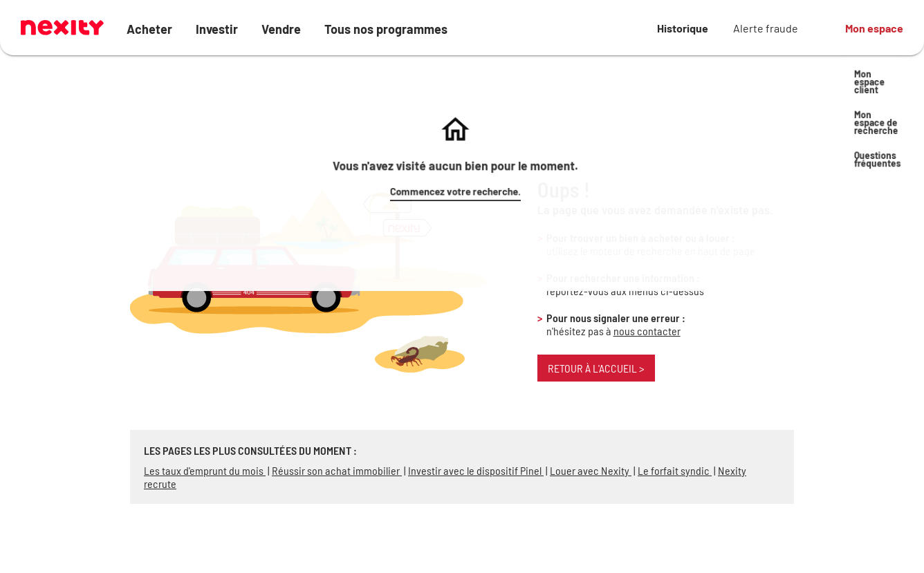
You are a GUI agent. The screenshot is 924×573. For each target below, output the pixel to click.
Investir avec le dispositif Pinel (476, 470)
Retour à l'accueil (596, 368)
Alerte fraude (766, 28)
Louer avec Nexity (591, 470)
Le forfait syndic (675, 470)
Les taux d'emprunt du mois (205, 470)
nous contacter (647, 331)
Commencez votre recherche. (677, 84)
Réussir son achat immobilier (337, 470)
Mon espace (874, 28)
